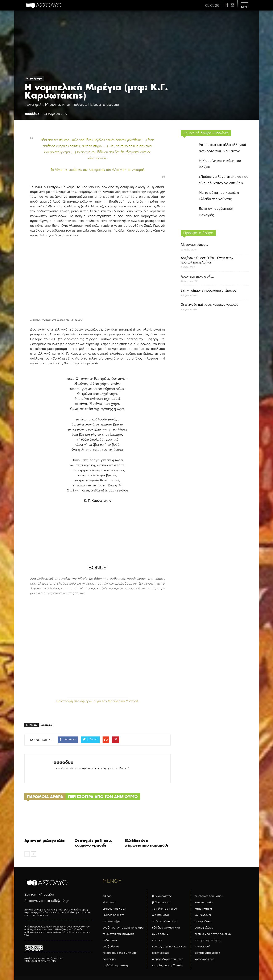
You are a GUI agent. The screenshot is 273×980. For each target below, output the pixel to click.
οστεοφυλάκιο (204, 928)
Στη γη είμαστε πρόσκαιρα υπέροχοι (208, 290)
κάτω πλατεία (203, 909)
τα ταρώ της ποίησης (208, 940)
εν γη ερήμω (34, 78)
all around (109, 902)
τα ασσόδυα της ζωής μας (119, 953)
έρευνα (157, 940)
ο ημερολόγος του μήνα (168, 959)
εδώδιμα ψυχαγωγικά (166, 928)
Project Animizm (113, 915)
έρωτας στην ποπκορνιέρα (169, 947)
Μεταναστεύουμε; (194, 245)
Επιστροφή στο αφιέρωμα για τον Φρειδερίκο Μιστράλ (97, 701)
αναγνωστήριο (112, 921)
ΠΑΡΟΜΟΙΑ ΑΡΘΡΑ (45, 797)
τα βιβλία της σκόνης (116, 966)
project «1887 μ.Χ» (114, 909)
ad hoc (107, 896)
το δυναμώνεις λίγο (165, 921)
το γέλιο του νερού (165, 909)
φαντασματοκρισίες (207, 953)
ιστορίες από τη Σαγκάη (167, 966)
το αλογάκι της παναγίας (118, 934)
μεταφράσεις (203, 921)
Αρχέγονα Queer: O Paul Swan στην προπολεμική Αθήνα (207, 260)
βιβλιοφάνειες (161, 902)
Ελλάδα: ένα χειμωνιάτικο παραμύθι (146, 843)
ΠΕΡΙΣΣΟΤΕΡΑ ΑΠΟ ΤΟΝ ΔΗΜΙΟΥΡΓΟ (103, 797)
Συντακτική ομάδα (39, 895)
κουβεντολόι (203, 915)
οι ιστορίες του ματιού (209, 896)
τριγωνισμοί (202, 947)
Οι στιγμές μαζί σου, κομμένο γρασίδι (93, 843)
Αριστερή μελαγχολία (45, 841)
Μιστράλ (47, 725)
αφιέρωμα (109, 959)
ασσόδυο (32, 114)
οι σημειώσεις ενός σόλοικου (213, 934)
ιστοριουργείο (204, 902)
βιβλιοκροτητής (162, 896)
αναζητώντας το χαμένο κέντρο (123, 928)
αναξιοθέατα (111, 947)
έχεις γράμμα (161, 953)
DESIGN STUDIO (40, 961)
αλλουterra (110, 940)
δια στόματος (161, 915)
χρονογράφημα (204, 959)
